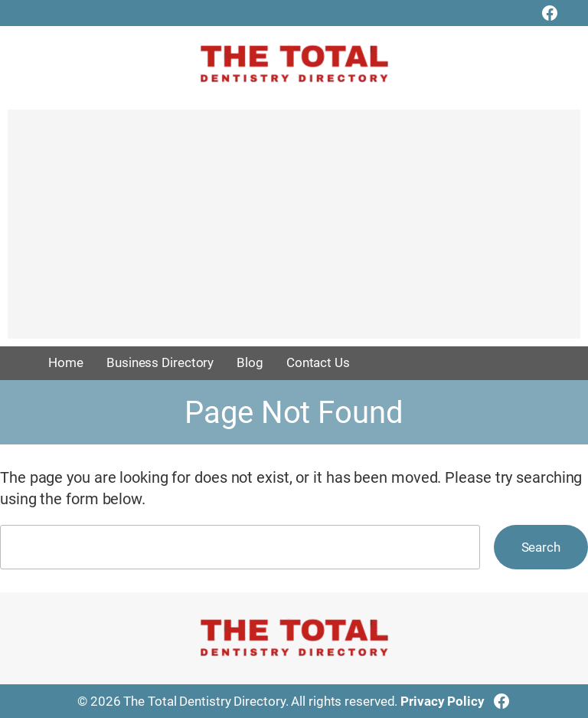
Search (541, 547)
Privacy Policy (443, 701)
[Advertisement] (294, 231)
